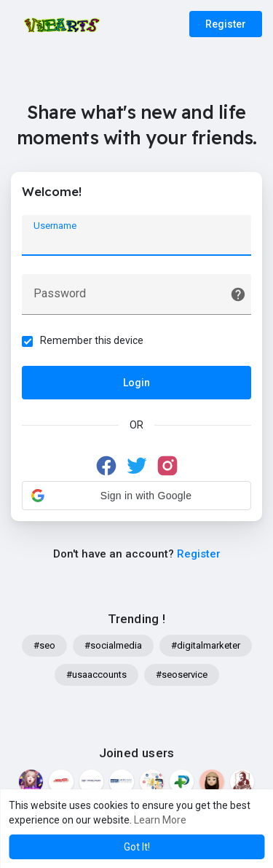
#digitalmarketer (206, 645)
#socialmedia (113, 645)
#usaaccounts (96, 675)
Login (136, 383)
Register (226, 24)
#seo (44, 645)
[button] (136, 496)
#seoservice (182, 675)
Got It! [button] (137, 847)
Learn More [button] (160, 820)
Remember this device (92, 340)
